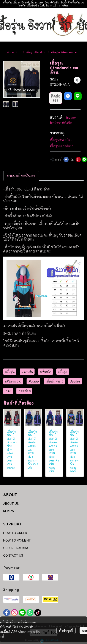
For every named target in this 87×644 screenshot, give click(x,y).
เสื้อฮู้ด (63, 372)
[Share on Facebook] (66, 159)
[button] (82, 25)
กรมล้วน (24, 391)
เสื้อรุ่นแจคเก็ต (61, 140)
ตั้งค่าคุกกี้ (66, 630)
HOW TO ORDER (15, 533)
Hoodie (33, 381)
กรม (8, 391)
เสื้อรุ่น (10, 372)
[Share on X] (72, 159)
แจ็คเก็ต (45, 372)
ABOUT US (11, 504)
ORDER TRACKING (16, 548)
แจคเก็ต (27, 372)
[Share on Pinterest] (78, 159)
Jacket (75, 381)
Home (10, 52)
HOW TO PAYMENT (17, 540)
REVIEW (9, 511)
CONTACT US (13, 555)
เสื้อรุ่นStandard (36, 52)
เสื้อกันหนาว (54, 381)
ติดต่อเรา (56, 98)
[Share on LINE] (84, 159)
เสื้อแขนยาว (13, 381)
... (20, 52)
